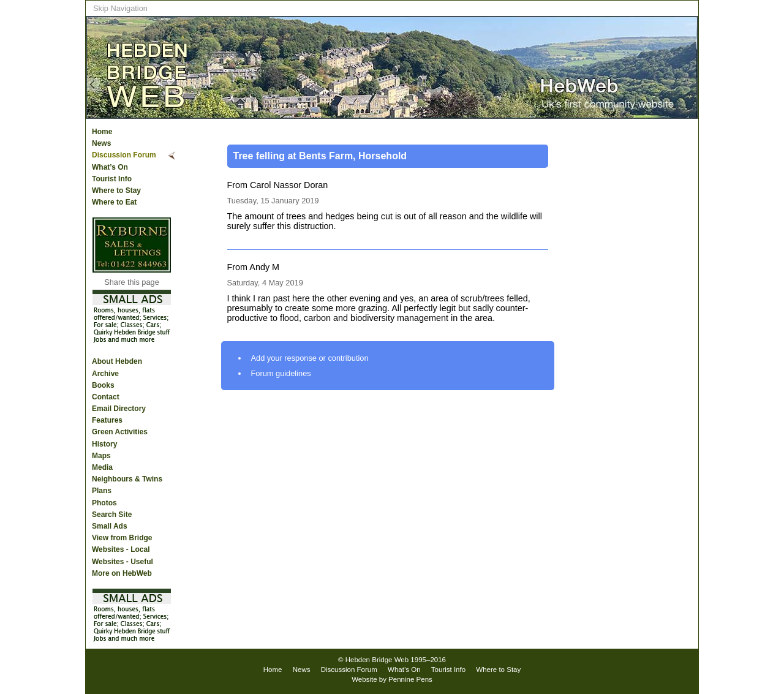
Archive (105, 374)
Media (102, 467)
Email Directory (119, 409)
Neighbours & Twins (127, 479)
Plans (102, 491)
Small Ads (110, 526)
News (101, 143)
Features (107, 420)
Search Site (112, 515)
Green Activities (120, 432)
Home (102, 132)
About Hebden (117, 361)
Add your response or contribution (310, 358)
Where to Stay (116, 190)
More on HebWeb (122, 573)
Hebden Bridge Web (377, 660)
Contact (106, 397)
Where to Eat (114, 202)
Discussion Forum (124, 155)
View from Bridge (122, 538)
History (104, 444)
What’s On (110, 167)
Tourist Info (112, 179)
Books (103, 385)
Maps (101, 456)
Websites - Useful (123, 562)
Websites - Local (121, 549)
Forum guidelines (281, 373)
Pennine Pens (410, 679)
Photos (104, 503)
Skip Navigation (120, 8)
